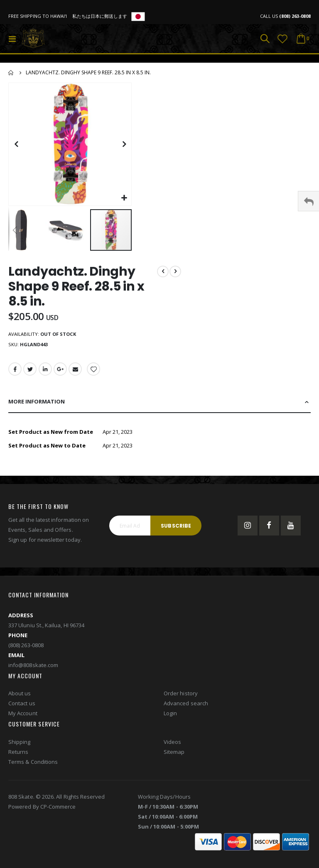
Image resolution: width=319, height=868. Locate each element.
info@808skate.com (33, 672)
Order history (181, 701)
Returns (18, 759)
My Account (23, 721)
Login (170, 721)
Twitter (30, 372)
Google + (61, 372)
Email (77, 372)
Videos (172, 749)
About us (20, 701)
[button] (124, 198)
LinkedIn (46, 372)
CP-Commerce (58, 814)
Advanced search (186, 711)
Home (11, 73)
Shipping (20, 749)
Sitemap (174, 759)
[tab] (159, 406)
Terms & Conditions (33, 769)
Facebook (15, 372)
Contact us (22, 711)
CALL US (285, 16)
